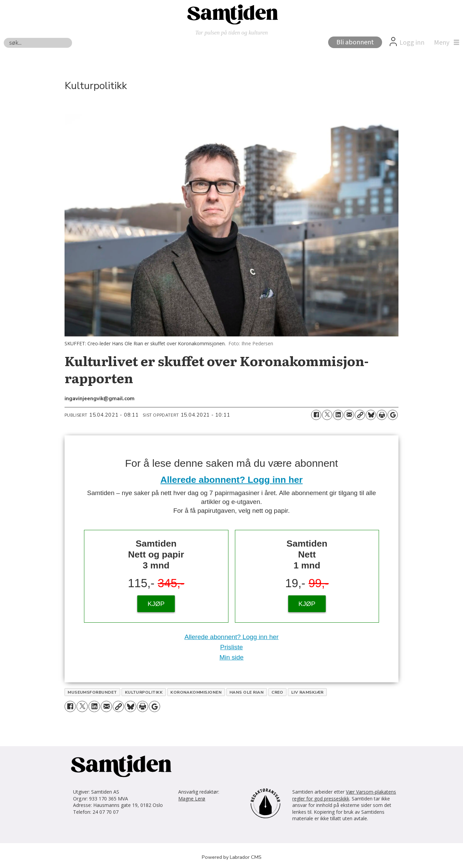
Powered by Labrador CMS (232, 857)
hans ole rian (247, 692)
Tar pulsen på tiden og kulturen (232, 33)
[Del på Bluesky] (371, 415)
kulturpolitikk (144, 692)
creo (277, 692)
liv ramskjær (307, 692)
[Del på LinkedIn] (338, 415)
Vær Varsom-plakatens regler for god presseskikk (344, 795)
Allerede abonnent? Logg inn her (232, 480)
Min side (232, 657)
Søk (4, 38)
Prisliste (232, 647)
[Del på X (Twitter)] (327, 415)
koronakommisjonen (196, 692)
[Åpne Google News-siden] (393, 415)
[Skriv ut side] (382, 415)
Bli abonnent (355, 42)
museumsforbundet (92, 692)
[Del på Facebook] (316, 415)
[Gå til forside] (231, 14)
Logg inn (412, 43)
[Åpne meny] (445, 43)
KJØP (156, 604)
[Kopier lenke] (360, 415)
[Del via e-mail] (349, 415)
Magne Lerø (192, 799)
